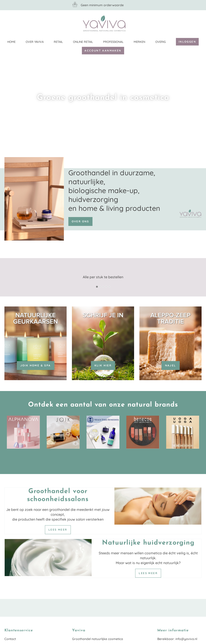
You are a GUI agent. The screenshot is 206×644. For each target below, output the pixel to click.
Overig (161, 42)
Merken (139, 42)
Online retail (83, 42)
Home (11, 42)
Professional (113, 42)
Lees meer (58, 530)
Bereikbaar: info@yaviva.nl (177, 639)
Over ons (80, 221)
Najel (171, 365)
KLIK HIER (103, 365)
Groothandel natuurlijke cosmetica (98, 639)
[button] (97, 287)
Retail (58, 42)
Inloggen (187, 42)
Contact (10, 639)
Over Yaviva (35, 42)
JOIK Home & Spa (36, 365)
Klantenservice (198, 23)
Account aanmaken (103, 50)
